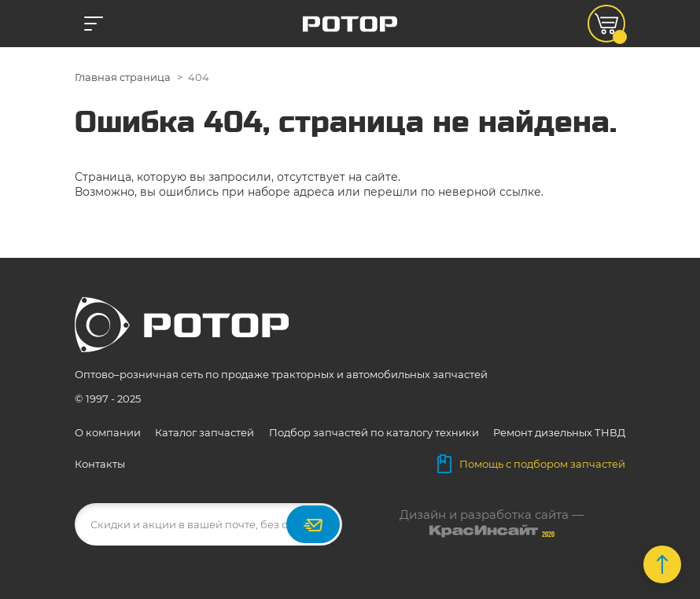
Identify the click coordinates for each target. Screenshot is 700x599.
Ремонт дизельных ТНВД (559, 432)
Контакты (100, 464)
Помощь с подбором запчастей (531, 464)
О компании (108, 432)
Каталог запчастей (204, 432)
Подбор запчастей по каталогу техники (374, 432)
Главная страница (123, 77)
